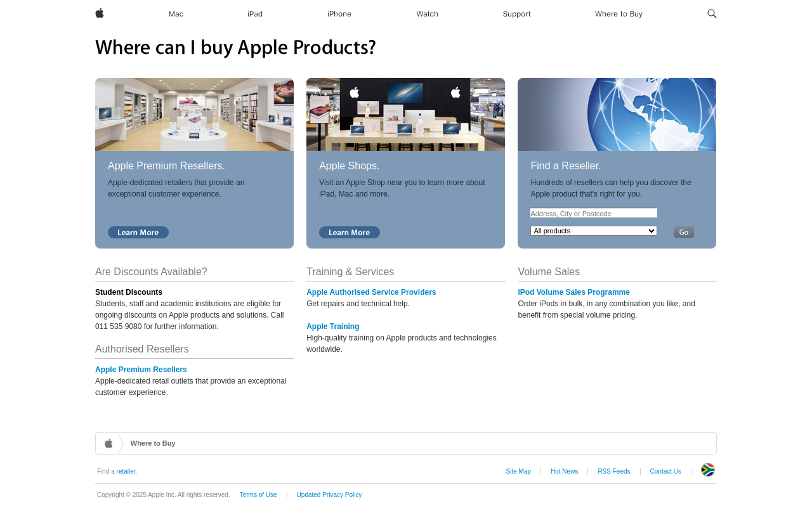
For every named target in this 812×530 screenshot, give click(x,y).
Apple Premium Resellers (141, 370)
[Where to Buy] (619, 14)
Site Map (519, 471)
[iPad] (255, 14)
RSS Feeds (614, 471)
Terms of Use (259, 495)
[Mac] (176, 14)
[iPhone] (339, 14)
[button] (712, 14)
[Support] (517, 14)
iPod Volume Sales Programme (574, 292)
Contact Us (666, 471)
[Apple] (100, 14)
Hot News (564, 471)
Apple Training (333, 326)
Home (110, 443)
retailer (126, 471)
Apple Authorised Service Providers (371, 292)
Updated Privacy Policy (330, 495)
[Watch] (427, 14)
